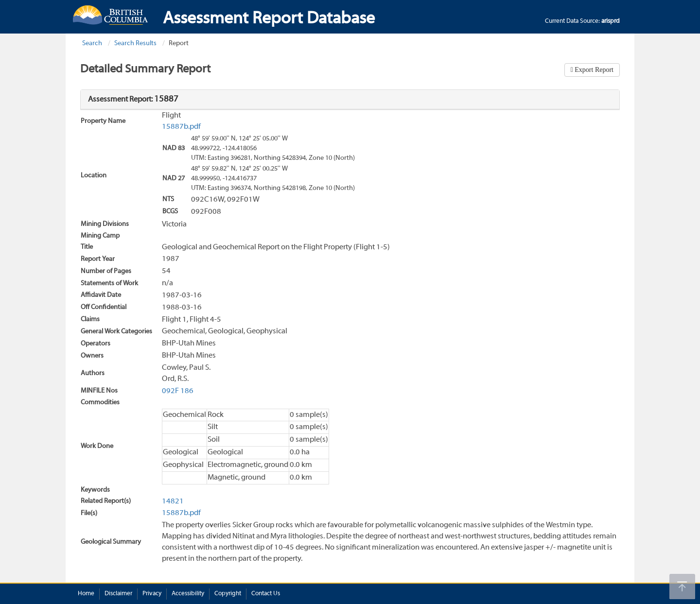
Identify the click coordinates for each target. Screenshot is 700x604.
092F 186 (178, 391)
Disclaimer (118, 594)
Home (86, 594)
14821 (173, 501)
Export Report (593, 70)
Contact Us (266, 594)
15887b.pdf (181, 127)
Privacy (152, 594)
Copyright (228, 594)
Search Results (135, 43)
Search (92, 43)
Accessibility (188, 594)
